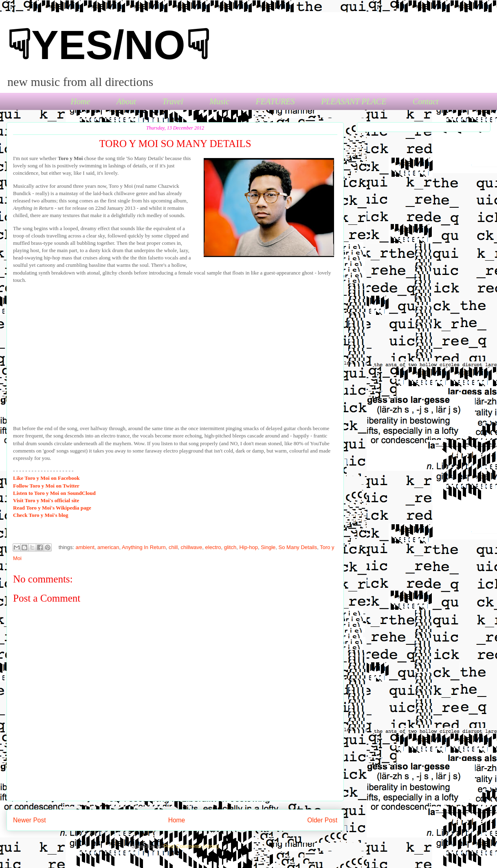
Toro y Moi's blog (41, 515)
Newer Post (30, 820)
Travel (173, 101)
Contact (426, 101)
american (108, 547)
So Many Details (298, 547)
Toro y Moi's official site (46, 500)
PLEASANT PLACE (354, 101)
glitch (230, 547)
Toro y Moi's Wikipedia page (52, 508)
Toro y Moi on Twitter (46, 486)
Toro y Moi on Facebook (46, 478)
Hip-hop (248, 547)
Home (81, 101)
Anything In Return (144, 547)
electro (213, 547)
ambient (85, 547)
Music (219, 101)
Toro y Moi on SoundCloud (54, 493)
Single (268, 547)
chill (173, 547)
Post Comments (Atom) (191, 846)
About (126, 101)
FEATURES (275, 101)
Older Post (322, 820)
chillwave (192, 547)
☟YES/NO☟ (108, 45)
